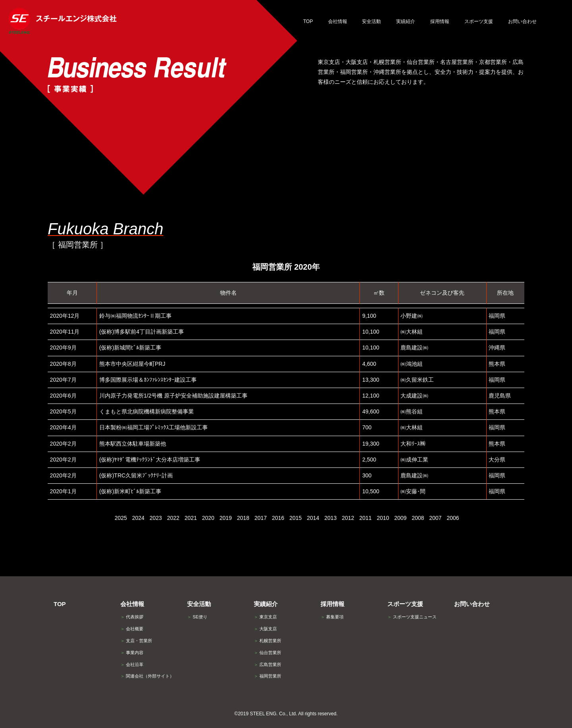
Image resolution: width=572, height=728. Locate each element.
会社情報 (132, 604)
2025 (121, 518)
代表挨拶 (132, 617)
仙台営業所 (268, 653)
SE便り (197, 617)
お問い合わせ (472, 604)
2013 (330, 518)
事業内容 (132, 653)
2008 (418, 518)
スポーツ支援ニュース (412, 617)
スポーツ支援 (405, 604)
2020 (208, 518)
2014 (313, 518)
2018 (243, 518)
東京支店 (265, 617)
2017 (260, 518)
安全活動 (199, 604)
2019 (225, 518)
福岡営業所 (268, 676)
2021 (190, 518)
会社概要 (132, 629)
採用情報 (332, 604)
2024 (138, 518)
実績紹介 (266, 604)
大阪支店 (265, 629)
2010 (383, 518)
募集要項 (332, 617)
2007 (435, 518)
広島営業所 (268, 664)
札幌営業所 (268, 641)
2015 (295, 518)
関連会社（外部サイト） (147, 676)
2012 (348, 518)
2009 (400, 518)
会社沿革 (132, 664)
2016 (278, 518)
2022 (173, 518)
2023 (156, 518)
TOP (60, 604)
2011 (365, 518)
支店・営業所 (136, 641)
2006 (453, 518)
